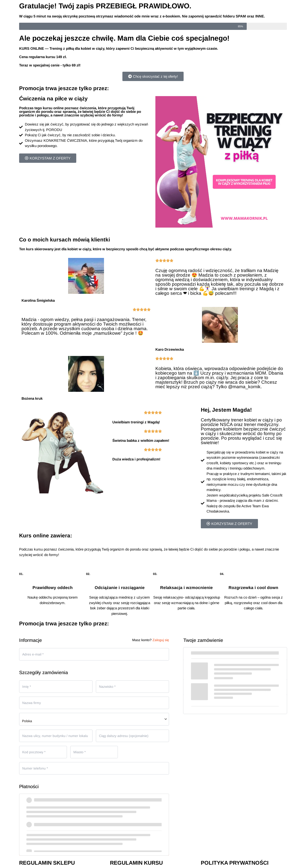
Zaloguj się (161, 640)
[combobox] (94, 719)
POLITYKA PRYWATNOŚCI (235, 863)
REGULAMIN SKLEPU (47, 863)
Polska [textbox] (27, 721)
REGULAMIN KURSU (136, 863)
